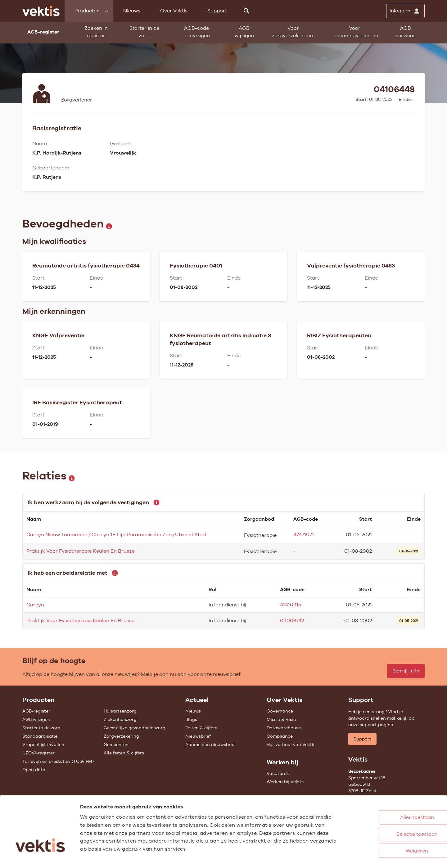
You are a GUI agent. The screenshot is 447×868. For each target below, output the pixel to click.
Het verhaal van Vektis (291, 744)
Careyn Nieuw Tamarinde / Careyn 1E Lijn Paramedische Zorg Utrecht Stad (116, 535)
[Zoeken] (246, 11)
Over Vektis (174, 11)
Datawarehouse (284, 728)
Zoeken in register (96, 32)
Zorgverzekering (121, 736)
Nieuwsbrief (198, 736)
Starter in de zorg (144, 32)
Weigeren (388, 823)
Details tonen (342, 857)
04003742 (292, 621)
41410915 (291, 605)
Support (217, 11)
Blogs (191, 719)
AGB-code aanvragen (197, 32)
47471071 (304, 535)
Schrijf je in (406, 671)
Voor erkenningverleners (355, 32)
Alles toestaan (388, 790)
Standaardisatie (40, 736)
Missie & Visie (281, 719)
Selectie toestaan (388, 806)
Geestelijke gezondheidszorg (135, 728)
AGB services (406, 32)
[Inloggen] (405, 11)
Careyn (35, 605)
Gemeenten (116, 744)
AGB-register (36, 711)
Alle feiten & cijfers (124, 753)
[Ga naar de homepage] (41, 11)
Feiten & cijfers (201, 728)
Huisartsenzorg (120, 711)
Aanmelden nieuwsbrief (211, 744)
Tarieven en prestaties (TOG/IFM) (58, 761)
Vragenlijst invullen (43, 744)
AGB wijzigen (244, 32)
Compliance (280, 736)
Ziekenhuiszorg (120, 719)
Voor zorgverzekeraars (293, 32)
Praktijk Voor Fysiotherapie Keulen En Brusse (80, 551)
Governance (280, 711)
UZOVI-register (38, 753)
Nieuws (132, 11)
